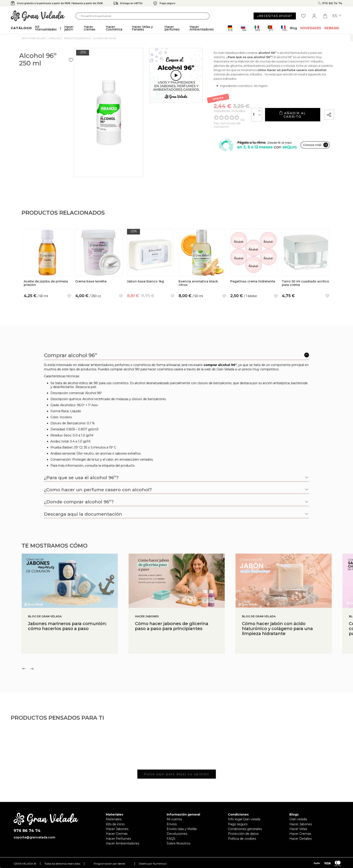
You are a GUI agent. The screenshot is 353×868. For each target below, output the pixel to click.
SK (244, 28)
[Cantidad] (240, 120)
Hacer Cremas (117, 834)
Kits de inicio (115, 824)
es (337, 16)
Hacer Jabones (117, 829)
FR (284, 28)
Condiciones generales (245, 829)
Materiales (114, 819)
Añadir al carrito (284, 121)
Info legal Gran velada (244, 819)
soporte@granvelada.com (34, 837)
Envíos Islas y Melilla (182, 829)
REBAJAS (332, 28)
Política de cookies (242, 839)
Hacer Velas (298, 829)
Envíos (172, 824)
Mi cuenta (174, 819)
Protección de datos (243, 834)
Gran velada (298, 819)
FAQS (171, 839)
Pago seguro (238, 824)
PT (271, 28)
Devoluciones (177, 834)
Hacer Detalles (300, 839)
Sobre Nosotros (178, 843)
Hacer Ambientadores (122, 843)
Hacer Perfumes (118, 839)
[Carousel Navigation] (187, 669)
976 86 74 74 (330, 3)
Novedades (311, 28)
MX (257, 28)
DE (230, 28)
